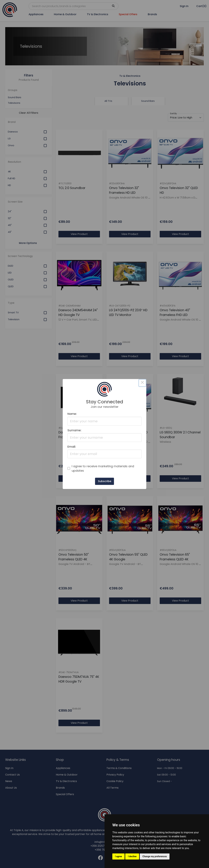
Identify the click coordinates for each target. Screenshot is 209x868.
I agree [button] (118, 856)
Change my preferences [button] (155, 856)
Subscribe (105, 481)
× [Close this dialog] (142, 383)
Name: (72, 414)
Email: (72, 447)
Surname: (74, 430)
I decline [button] (132, 856)
